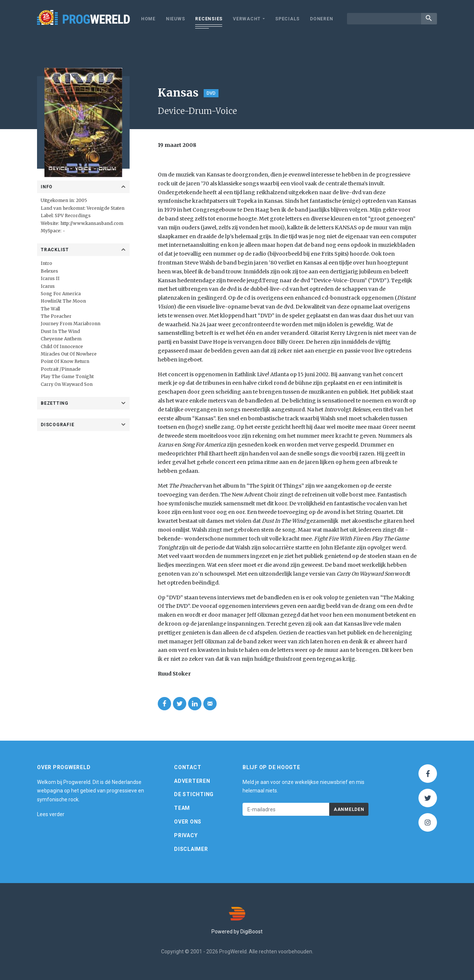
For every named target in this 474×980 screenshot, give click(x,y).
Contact (188, 767)
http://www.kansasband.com (92, 223)
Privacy (186, 835)
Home (148, 19)
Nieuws (176, 19)
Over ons (188, 822)
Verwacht (247, 19)
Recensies (209, 19)
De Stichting (194, 794)
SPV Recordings (73, 215)
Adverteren (192, 781)
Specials (287, 19)
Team (182, 808)
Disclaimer (191, 849)
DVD (211, 93)
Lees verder (51, 814)
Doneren (321, 19)
